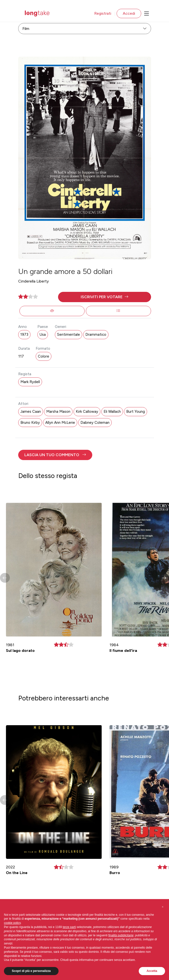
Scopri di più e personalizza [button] (31, 971)
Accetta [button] (152, 971)
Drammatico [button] (96, 335)
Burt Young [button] (136, 412)
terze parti (69, 927)
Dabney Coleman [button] (95, 423)
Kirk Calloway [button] (87, 412)
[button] (105, 297)
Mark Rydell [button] (30, 382)
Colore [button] (44, 356)
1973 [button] (24, 335)
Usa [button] (43, 335)
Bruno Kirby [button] (30, 423)
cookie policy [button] (12, 923)
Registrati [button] (103, 13)
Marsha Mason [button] (58, 412)
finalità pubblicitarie (121, 935)
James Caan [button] (31, 412)
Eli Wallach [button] (112, 412)
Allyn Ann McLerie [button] (60, 423)
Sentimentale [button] (69, 335)
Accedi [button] (129, 13)
